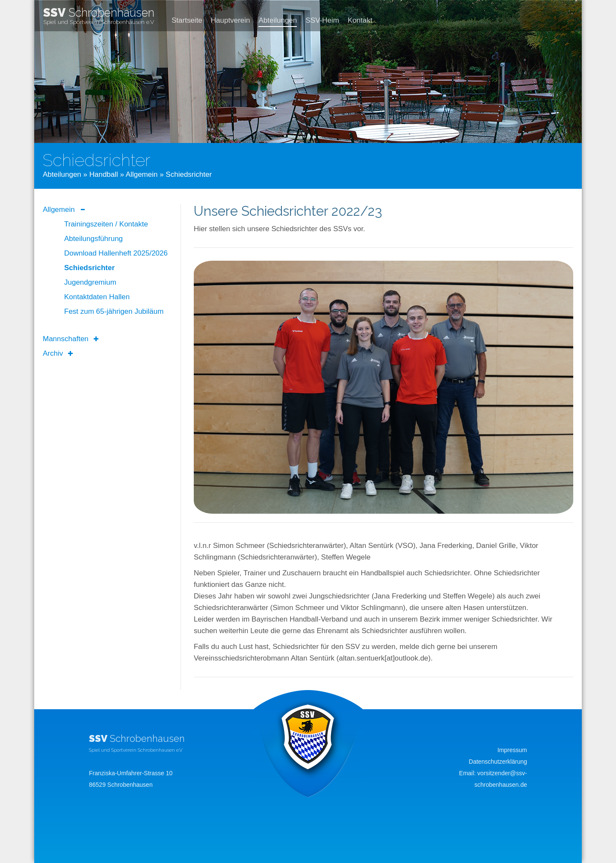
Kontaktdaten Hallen (97, 297)
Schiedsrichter (89, 268)
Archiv (53, 353)
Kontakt (360, 20)
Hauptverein (231, 20)
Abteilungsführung (93, 239)
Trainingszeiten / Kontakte (106, 224)
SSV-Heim (322, 20)
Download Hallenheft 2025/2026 (116, 253)
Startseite (187, 20)
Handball (104, 174)
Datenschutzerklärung (498, 762)
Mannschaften (66, 339)
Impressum (512, 750)
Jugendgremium (90, 282)
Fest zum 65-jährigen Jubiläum (114, 311)
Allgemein (142, 174)
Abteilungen (278, 20)
